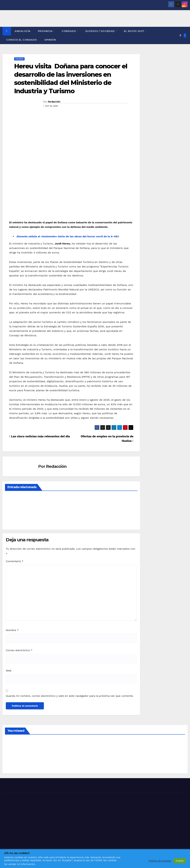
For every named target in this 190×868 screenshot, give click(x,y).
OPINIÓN (50, 40)
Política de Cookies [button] (160, 861)
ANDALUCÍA (23, 31)
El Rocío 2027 (134, 31)
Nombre (12, 630)
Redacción (54, 102)
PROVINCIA (46, 31)
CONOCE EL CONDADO (22, 40)
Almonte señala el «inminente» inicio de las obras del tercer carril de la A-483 (67, 236)
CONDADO (69, 31)
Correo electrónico (19, 650)
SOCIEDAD (19, 59)
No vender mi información (20, 864)
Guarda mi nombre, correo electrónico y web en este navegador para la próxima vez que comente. (70, 696)
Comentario (15, 561)
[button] (180, 35)
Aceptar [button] (180, 861)
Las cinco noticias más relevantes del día (39, 436)
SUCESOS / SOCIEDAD (100, 31)
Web (9, 671)
